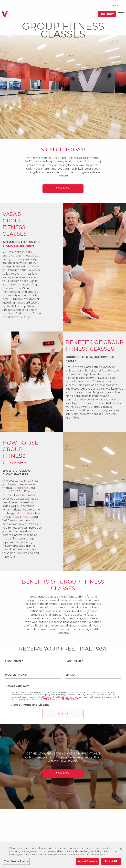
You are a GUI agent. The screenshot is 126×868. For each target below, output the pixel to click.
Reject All (111, 861)
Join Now (107, 14)
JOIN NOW (63, 188)
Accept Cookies (87, 861)
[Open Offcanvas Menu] (121, 14)
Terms (47, 699)
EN (115, 6)
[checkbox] (7, 693)
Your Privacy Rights (16, 861)
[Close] (121, 849)
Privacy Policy (70, 699)
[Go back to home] (5, 14)
